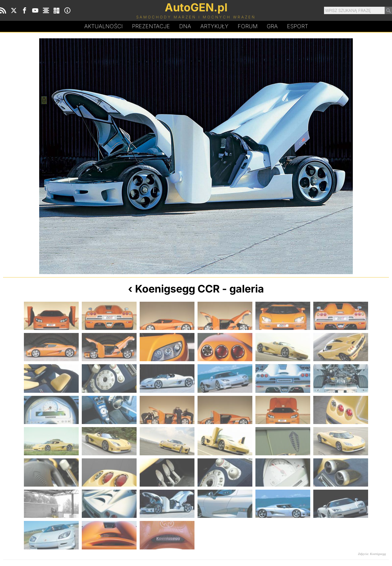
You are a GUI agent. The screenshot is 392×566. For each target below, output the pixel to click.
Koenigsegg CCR (177, 289)
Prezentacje (151, 26)
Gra (272, 26)
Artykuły (214, 26)
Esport (298, 26)
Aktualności (104, 26)
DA (185, 26)
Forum (248, 26)
